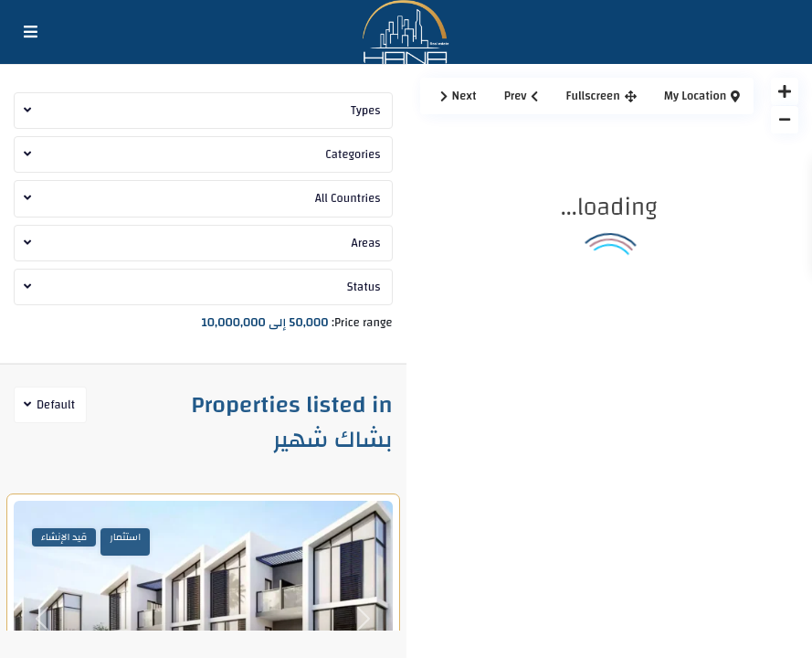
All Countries (348, 198)
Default (56, 405)
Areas (366, 243)
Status (364, 287)
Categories (353, 154)
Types (366, 111)
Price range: (362, 321)
